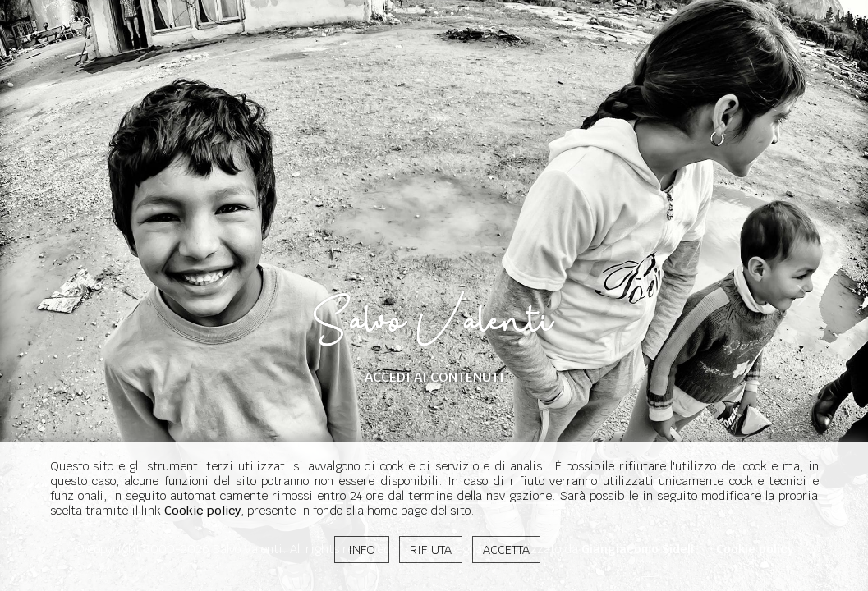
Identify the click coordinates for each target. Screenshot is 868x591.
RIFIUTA (431, 550)
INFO (362, 550)
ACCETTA (506, 550)
